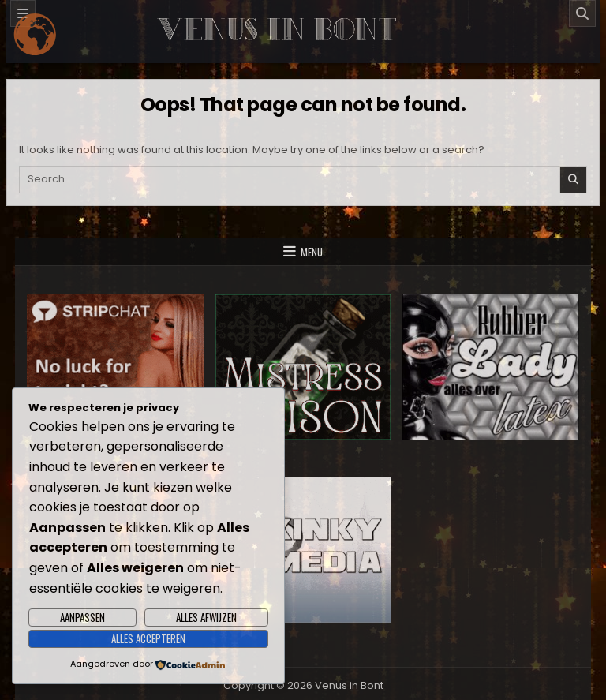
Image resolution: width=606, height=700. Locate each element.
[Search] (582, 13)
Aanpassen (82, 617)
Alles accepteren (148, 638)
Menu (312, 252)
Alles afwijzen (206, 617)
